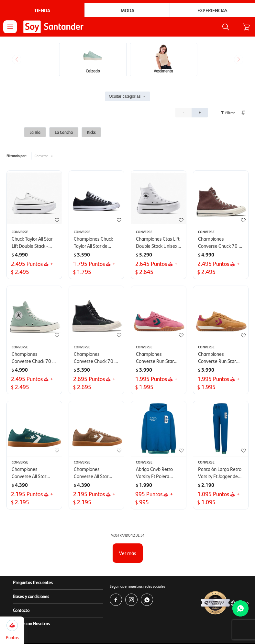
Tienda (42, 10)
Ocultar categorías (125, 97)
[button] (222, 27)
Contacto (21, 611)
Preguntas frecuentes (33, 583)
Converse (41, 156)
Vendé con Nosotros (31, 624)
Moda (127, 10)
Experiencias (212, 10)
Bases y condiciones (31, 597)
